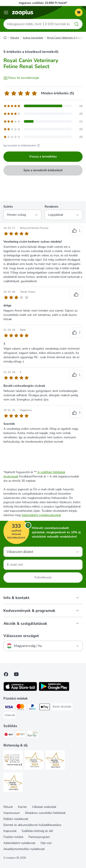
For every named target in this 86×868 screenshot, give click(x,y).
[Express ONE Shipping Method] (21, 735)
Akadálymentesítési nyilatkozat (24, 849)
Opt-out (46, 843)
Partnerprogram (39, 837)
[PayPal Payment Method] (33, 708)
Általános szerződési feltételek (45, 813)
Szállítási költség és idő (37, 831)
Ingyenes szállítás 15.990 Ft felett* (43, 3)
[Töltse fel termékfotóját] (21, 78)
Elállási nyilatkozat (16, 819)
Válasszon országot (21, 636)
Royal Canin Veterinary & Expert (65, 38)
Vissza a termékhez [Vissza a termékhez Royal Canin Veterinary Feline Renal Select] (43, 157)
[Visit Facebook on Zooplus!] (6, 674)
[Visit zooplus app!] (20, 690)
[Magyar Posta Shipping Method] (33, 735)
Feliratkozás (43, 577)
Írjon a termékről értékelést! (43, 170)
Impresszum (12, 813)
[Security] (13, 761)
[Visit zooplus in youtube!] (16, 674)
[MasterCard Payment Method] (21, 708)
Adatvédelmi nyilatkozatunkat (41, 515)
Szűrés (8, 207)
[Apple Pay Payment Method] (45, 708)
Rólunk (8, 807)
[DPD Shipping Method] (9, 735)
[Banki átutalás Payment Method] (62, 707)
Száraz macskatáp (33, 38)
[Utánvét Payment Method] (10, 715)
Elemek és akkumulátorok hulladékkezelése (32, 825)
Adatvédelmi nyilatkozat (19, 843)
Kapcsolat (10, 831)
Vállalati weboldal (44, 807)
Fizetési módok (13, 837)
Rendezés (51, 207)
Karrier (22, 807)
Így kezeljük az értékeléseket (22, 145)
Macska (15, 38)
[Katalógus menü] (6, 12)
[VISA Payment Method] (9, 708)
